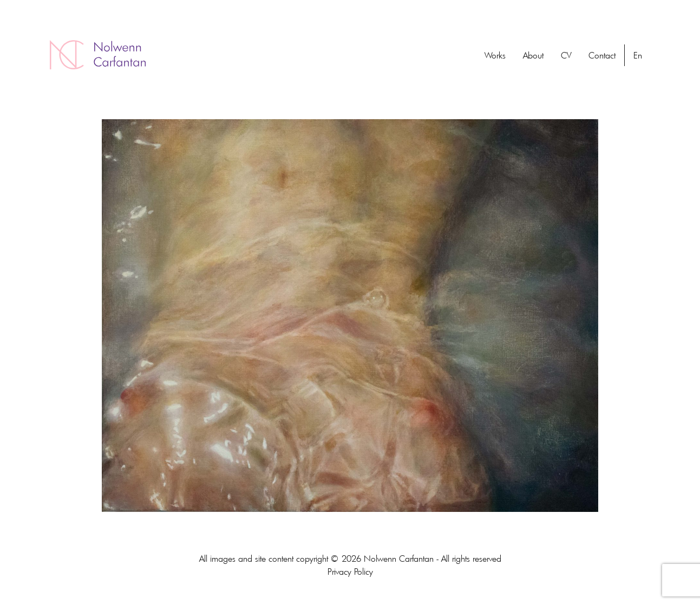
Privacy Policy (350, 571)
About (533, 55)
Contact (602, 55)
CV (566, 55)
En (638, 55)
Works (495, 55)
